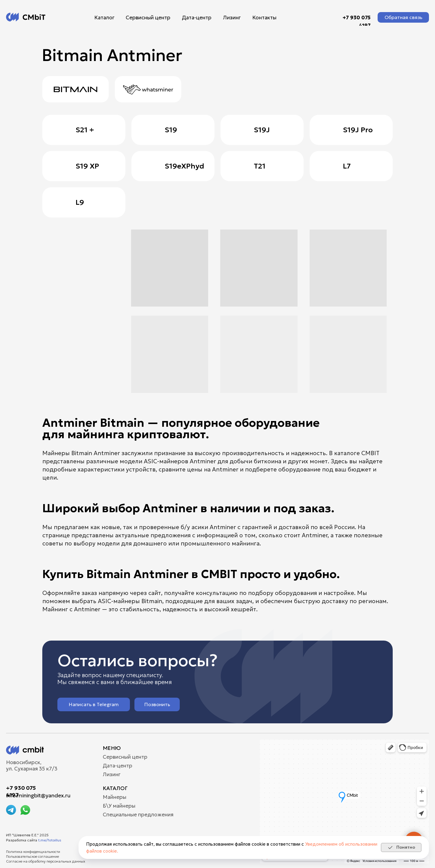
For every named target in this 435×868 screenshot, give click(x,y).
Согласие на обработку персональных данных (46, 861)
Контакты (264, 18)
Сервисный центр (148, 18)
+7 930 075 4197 (357, 21)
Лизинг (232, 18)
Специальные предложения (138, 815)
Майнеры (114, 797)
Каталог (104, 18)
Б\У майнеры (119, 806)
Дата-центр (197, 18)
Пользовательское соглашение (32, 856)
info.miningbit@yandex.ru (38, 795)
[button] (403, 17)
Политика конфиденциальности (33, 852)
